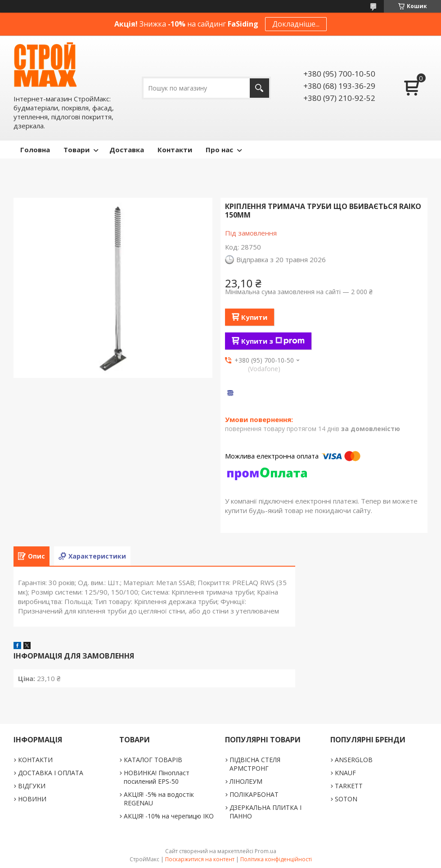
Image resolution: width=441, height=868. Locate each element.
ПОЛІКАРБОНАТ (254, 794)
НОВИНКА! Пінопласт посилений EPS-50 (157, 777)
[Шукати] (259, 88)
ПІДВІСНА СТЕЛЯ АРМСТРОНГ (255, 764)
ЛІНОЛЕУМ (246, 781)
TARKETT (349, 786)
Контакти (175, 150)
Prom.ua (265, 851)
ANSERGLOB (354, 760)
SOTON (346, 799)
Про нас (219, 150)
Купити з (273, 341)
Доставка (127, 150)
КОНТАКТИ (35, 760)
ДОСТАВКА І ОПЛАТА (51, 773)
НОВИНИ (32, 799)
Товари (76, 150)
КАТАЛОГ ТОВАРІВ (153, 760)
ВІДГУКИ (32, 786)
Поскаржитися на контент (200, 859)
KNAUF (345, 773)
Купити (254, 317)
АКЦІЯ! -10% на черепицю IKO (169, 816)
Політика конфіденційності (276, 859)
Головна (35, 150)
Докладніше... (296, 24)
